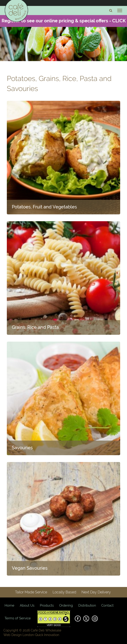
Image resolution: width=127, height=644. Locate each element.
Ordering (66, 605)
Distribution (87, 605)
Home (9, 605)
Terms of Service (18, 618)
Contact (107, 605)
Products (47, 605)
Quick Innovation (47, 635)
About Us (27, 605)
